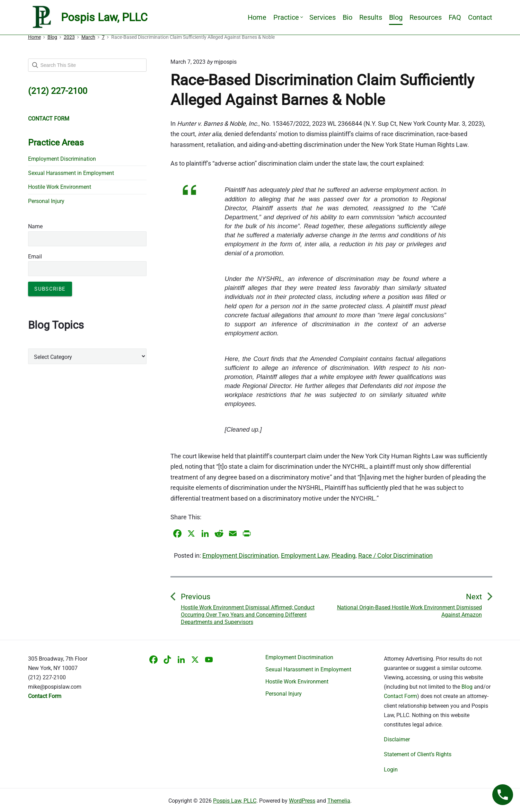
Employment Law (305, 555)
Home (257, 17)
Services (323, 17)
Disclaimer (397, 739)
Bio (347, 17)
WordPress (302, 801)
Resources (426, 17)
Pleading (343, 555)
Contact (480, 17)
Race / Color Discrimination (395, 555)
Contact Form (400, 696)
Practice (288, 17)
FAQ (455, 17)
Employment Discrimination (240, 555)
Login (391, 770)
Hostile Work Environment (60, 187)
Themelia (339, 801)
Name (35, 226)
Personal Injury (46, 201)
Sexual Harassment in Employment (71, 173)
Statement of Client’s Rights (418, 754)
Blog (396, 17)
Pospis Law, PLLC (235, 801)
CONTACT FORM (49, 119)
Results (371, 17)
